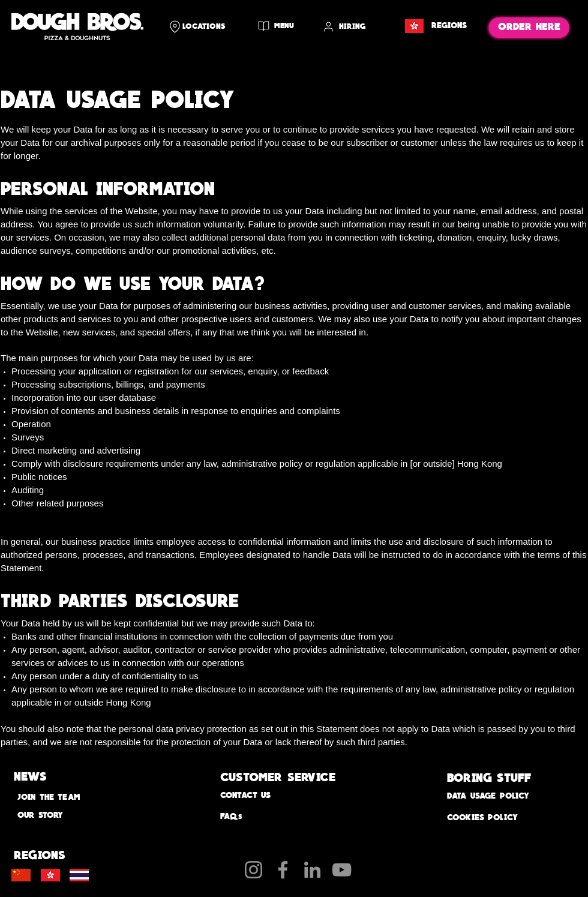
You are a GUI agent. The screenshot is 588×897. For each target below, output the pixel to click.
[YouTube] (342, 870)
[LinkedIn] (312, 870)
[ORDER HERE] (529, 28)
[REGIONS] (434, 26)
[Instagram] (253, 870)
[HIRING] (351, 27)
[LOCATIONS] (206, 26)
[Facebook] (283, 870)
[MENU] (278, 26)
